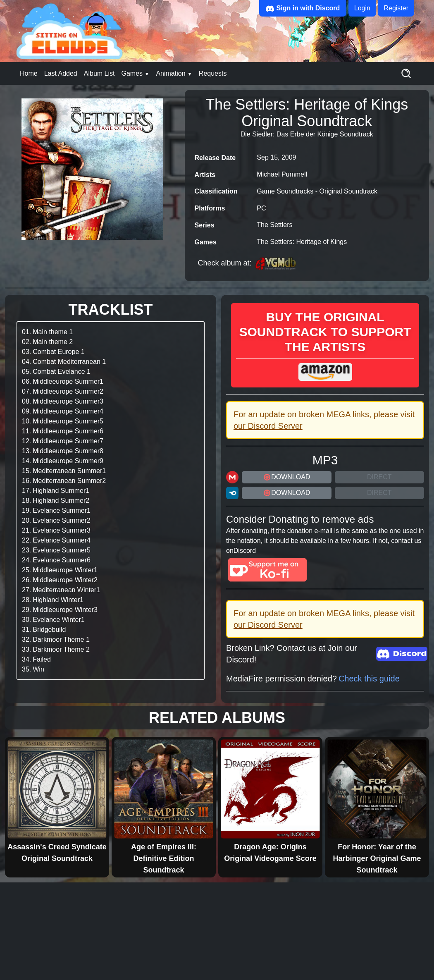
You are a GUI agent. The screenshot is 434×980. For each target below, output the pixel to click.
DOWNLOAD (286, 477)
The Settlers (274, 225)
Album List (99, 73)
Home (29, 73)
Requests (213, 73)
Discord (245, 551)
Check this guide (369, 679)
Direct (379, 477)
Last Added (61, 73)
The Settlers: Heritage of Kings (302, 242)
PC (261, 208)
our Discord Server (268, 426)
